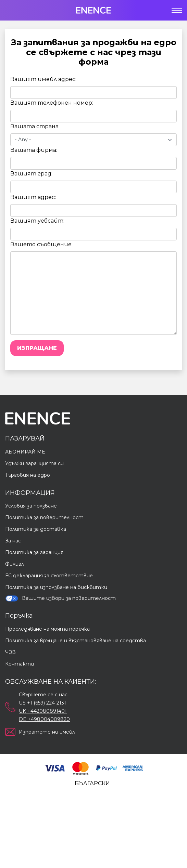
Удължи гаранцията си (34, 463)
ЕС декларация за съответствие (49, 576)
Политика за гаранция (34, 552)
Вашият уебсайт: (37, 221)
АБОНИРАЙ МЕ (25, 452)
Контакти (20, 664)
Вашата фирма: (34, 150)
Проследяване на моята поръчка (47, 629)
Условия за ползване (31, 506)
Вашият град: (31, 174)
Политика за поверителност (44, 517)
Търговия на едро (28, 475)
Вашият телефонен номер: (52, 103)
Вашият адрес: (33, 197)
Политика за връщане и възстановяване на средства (76, 641)
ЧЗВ (10, 652)
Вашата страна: (35, 126)
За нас (13, 541)
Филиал (15, 564)
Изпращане (37, 348)
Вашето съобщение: (41, 244)
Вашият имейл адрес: (43, 79)
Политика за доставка (36, 529)
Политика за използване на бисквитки (56, 587)
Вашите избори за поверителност (60, 598)
